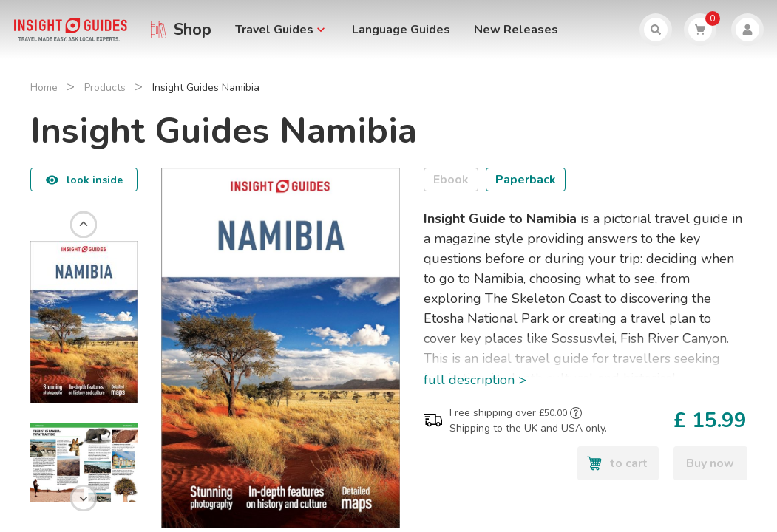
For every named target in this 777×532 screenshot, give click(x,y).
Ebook (451, 180)
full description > (475, 380)
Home (44, 88)
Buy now (710, 463)
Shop (193, 30)
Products (105, 88)
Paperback (526, 180)
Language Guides (401, 30)
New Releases (516, 30)
